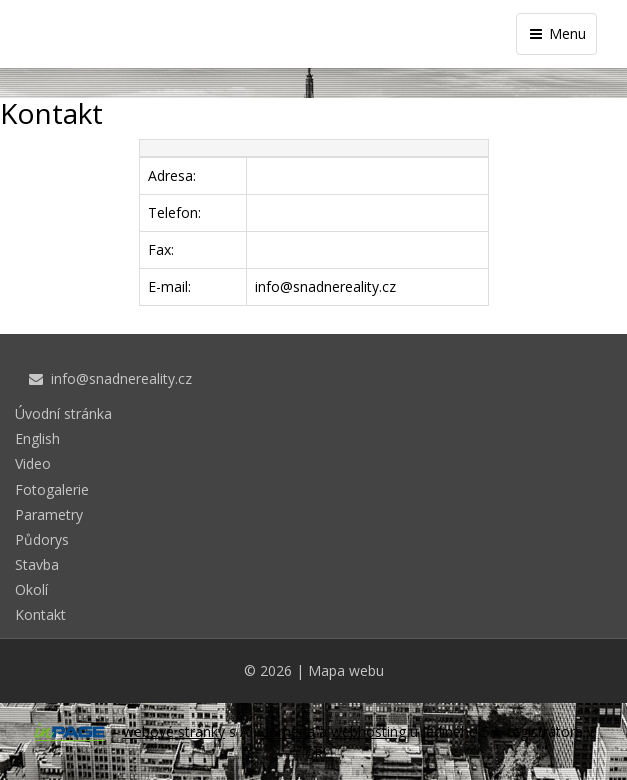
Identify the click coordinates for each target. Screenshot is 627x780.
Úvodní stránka (63, 413)
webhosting (368, 731)
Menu (556, 33)
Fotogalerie (52, 489)
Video (33, 463)
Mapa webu (346, 670)
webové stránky (174, 731)
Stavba (37, 564)
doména (288, 731)
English (37, 438)
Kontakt (40, 614)
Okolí (31, 589)
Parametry (49, 514)
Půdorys (42, 539)
